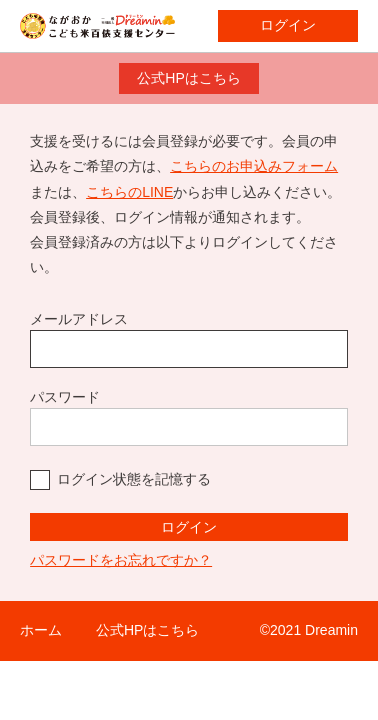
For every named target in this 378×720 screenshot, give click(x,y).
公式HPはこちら (188, 78)
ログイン (288, 25)
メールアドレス (79, 319)
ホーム (41, 630)
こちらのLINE (129, 192)
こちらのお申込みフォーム (254, 166)
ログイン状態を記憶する (134, 479)
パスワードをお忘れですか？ (121, 560)
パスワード (65, 397)
